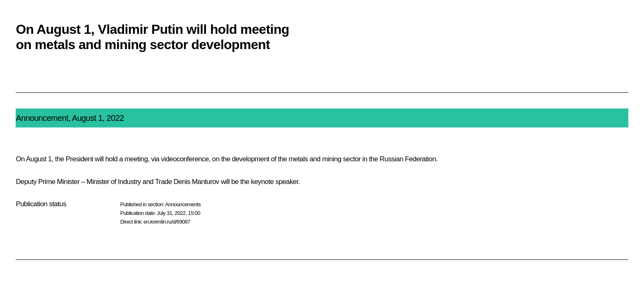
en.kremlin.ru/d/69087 (167, 222)
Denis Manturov (196, 182)
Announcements (183, 204)
